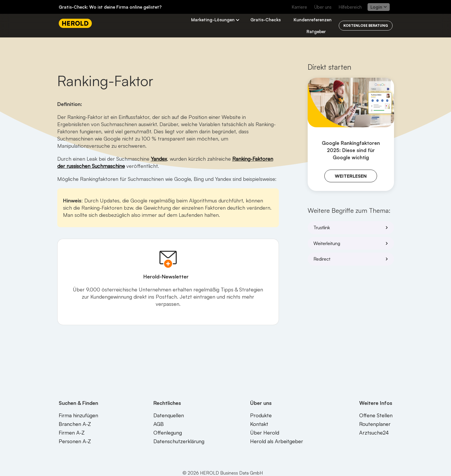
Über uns (323, 7)
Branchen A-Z (75, 424)
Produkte (261, 415)
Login (379, 7)
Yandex (159, 159)
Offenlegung (168, 433)
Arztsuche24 (374, 433)
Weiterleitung (352, 243)
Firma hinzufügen (78, 415)
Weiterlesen (351, 176)
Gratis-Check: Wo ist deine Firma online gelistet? (110, 7)
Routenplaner (375, 424)
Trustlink (352, 227)
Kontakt (259, 424)
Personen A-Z (75, 441)
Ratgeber (316, 32)
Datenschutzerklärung (179, 441)
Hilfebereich (350, 7)
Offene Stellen (376, 415)
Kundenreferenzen (313, 20)
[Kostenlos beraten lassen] (366, 26)
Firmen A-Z (72, 433)
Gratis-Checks (266, 20)
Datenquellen (169, 415)
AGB (159, 424)
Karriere (299, 7)
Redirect (352, 259)
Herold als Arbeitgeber (277, 441)
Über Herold (265, 433)
